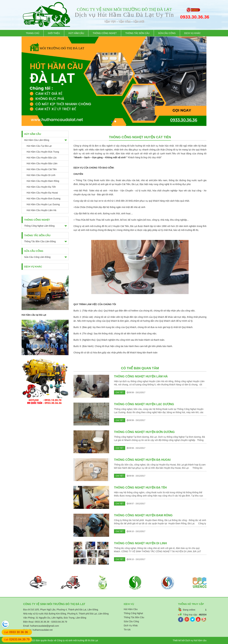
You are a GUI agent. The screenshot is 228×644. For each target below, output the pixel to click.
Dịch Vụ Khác (192, 33)
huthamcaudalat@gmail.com (45, 626)
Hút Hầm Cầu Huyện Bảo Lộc (42, 158)
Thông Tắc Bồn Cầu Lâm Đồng (40, 241)
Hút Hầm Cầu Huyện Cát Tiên (42, 169)
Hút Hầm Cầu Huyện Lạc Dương (43, 204)
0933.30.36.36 (193, 17)
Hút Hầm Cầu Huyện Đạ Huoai (42, 193)
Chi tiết (120, 393)
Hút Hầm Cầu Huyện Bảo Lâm (42, 163)
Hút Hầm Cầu (76, 33)
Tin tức (127, 630)
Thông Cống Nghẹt (105, 33)
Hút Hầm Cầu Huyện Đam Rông (43, 181)
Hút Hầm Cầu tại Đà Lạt (39, 146)
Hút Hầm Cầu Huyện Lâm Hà (41, 210)
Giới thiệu (54, 33)
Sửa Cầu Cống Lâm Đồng (37, 257)
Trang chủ (33, 33)
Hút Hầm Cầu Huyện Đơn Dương (43, 199)
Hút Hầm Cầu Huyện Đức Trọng (43, 152)
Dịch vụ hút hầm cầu (196, 640)
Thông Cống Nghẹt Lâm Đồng (39, 226)
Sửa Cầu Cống (167, 33)
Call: (16, 632)
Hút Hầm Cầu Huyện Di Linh (41, 175)
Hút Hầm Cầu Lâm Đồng (37, 140)
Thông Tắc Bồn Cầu (137, 33)
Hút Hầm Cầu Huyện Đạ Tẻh (41, 187)
